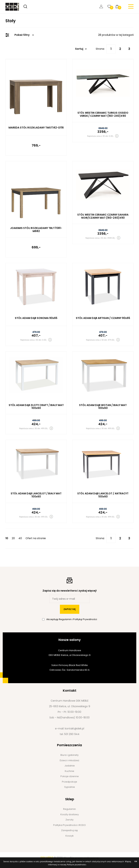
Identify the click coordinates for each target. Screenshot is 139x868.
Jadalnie (70, 766)
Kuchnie (69, 771)
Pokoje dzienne (70, 776)
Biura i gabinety (69, 755)
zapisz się (70, 609)
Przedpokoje (69, 782)
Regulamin (65, 619)
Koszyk (70, 836)
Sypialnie (70, 787)
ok (136, 861)
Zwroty (69, 820)
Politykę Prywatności (85, 619)
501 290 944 (72, 734)
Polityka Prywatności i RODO (69, 825)
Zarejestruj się (69, 830)
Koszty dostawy (70, 814)
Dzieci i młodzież (69, 760)
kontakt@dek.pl (74, 729)
